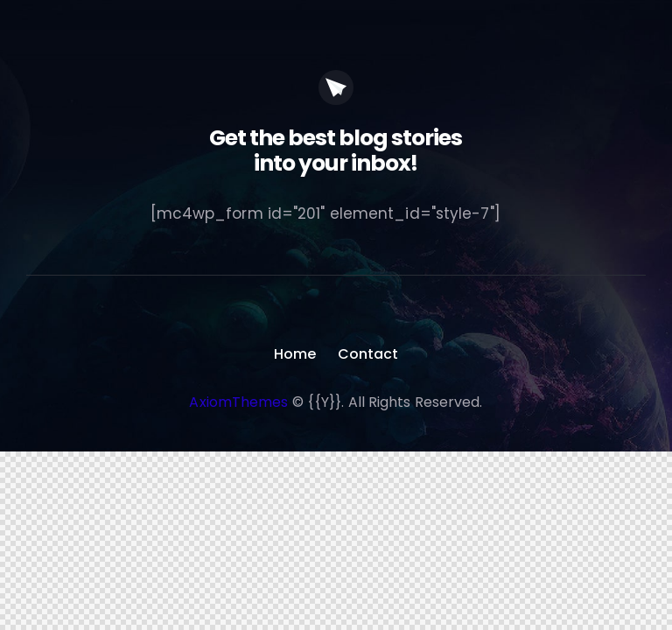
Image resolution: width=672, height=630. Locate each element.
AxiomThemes (238, 402)
